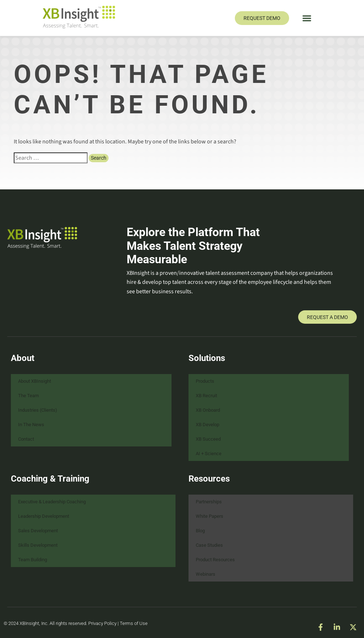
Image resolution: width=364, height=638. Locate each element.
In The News (31, 425)
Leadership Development (44, 516)
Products (205, 381)
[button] (307, 18)
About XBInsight (35, 381)
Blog (200, 531)
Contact (26, 439)
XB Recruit (206, 396)
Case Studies (209, 545)
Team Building (33, 560)
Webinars (206, 574)
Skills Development (38, 545)
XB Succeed (208, 439)
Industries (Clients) (38, 410)
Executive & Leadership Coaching (52, 502)
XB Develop (208, 425)
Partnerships (209, 502)
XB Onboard (208, 410)
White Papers (209, 516)
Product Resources (215, 560)
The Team (28, 396)
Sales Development (38, 531)
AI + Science (209, 454)
